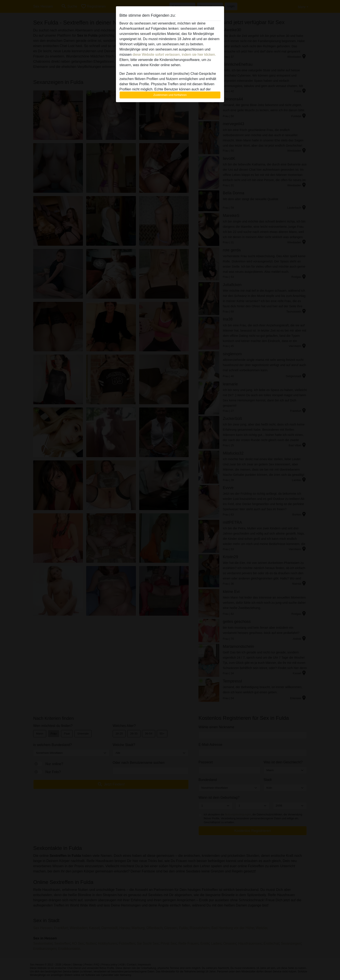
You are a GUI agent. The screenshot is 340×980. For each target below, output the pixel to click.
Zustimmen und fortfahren (170, 95)
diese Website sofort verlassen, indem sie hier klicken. (174, 55)
